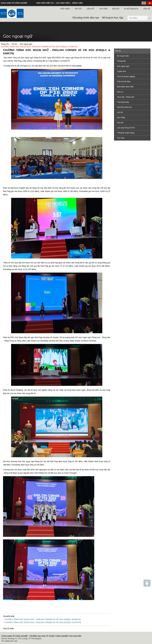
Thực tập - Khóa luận (126, 97)
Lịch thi (120, 112)
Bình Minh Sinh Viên (125, 87)
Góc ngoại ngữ (26, 44)
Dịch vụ (120, 92)
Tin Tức (78, 9)
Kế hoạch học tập (113, 18)
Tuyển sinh (122, 71)
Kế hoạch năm (123, 56)
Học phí (120, 123)
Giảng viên (77, 3)
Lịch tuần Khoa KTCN (126, 128)
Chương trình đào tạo (86, 18)
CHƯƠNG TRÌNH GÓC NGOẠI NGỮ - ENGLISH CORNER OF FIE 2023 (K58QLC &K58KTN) (43, 619)
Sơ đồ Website (131, 9)
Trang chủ (5, 44)
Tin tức (14, 44)
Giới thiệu (65, 9)
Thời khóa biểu (123, 102)
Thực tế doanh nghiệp (126, 77)
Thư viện (103, 9)
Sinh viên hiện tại (45, 3)
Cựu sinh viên (63, 3)
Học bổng (121, 117)
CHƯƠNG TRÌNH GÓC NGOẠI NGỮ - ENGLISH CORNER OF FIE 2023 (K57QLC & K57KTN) (43, 622)
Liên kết (90, 9)
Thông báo (121, 61)
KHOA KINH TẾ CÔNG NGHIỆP (14, 3)
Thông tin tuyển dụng (126, 133)
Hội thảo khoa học (124, 107)
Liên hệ (147, 9)
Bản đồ (116, 9)
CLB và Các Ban (124, 82)
